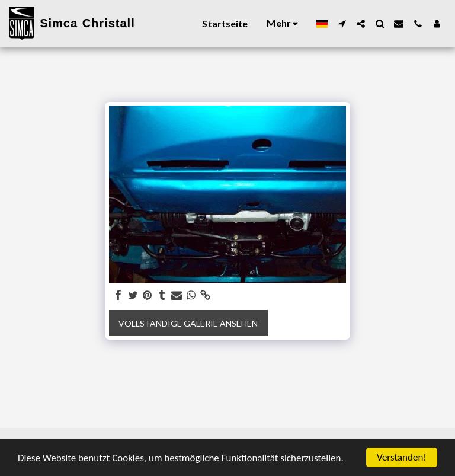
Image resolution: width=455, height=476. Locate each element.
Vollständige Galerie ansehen (188, 323)
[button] (342, 24)
